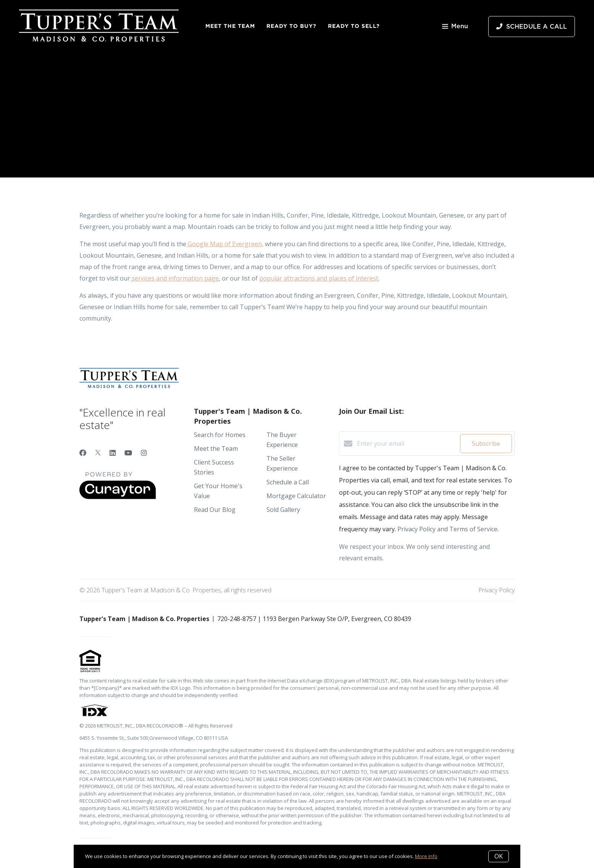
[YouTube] (128, 453)
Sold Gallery (283, 510)
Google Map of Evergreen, (225, 244)
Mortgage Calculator (296, 496)
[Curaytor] (118, 497)
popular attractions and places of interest (319, 278)
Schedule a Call (288, 482)
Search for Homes (220, 435)
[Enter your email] (407, 444)
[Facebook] (83, 453)
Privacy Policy (496, 590)
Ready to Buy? (291, 26)
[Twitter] (98, 453)
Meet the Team (230, 26)
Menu (455, 27)
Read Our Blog (215, 510)
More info (426, 856)
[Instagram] (144, 453)
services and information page (174, 278)
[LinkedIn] (113, 453)
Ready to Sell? (354, 26)
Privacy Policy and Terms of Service (447, 529)
